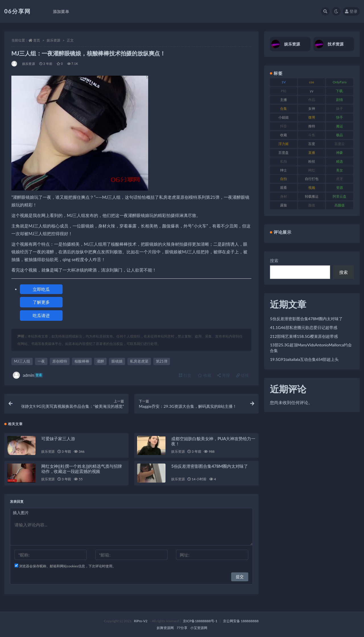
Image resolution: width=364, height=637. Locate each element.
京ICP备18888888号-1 (200, 621)
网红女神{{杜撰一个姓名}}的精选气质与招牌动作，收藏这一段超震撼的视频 (82, 469)
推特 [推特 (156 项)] (312, 126)
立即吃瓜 (41, 289)
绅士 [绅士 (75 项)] (284, 170)
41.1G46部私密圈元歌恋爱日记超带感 (303, 327)
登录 (351, 11)
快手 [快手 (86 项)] (340, 117)
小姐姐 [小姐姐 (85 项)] (284, 117)
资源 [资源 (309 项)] (340, 188)
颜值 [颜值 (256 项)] (312, 205)
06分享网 (17, 11)
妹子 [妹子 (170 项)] (340, 108)
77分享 (182, 628)
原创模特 (60, 361)
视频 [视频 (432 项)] (312, 188)
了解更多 (41, 302)
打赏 (185, 375)
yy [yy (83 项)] (312, 91)
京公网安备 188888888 (241, 621)
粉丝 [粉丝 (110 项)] (312, 161)
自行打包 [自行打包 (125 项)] (312, 179)
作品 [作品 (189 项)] (312, 100)
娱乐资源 (53, 40)
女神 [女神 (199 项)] (312, 108)
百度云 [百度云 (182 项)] (340, 144)
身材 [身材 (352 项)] (284, 196)
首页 (37, 40)
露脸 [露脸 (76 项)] (284, 205)
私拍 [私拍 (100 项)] (284, 161)
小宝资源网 (199, 628)
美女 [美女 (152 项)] (340, 170)
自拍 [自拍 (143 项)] (284, 179)
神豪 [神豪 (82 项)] (340, 153)
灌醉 (100, 361)
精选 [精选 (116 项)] (340, 161)
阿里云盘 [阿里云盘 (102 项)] (340, 196)
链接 (243, 375)
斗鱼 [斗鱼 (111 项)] (312, 135)
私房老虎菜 (139, 361)
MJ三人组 (22, 361)
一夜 (41, 361)
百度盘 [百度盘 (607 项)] (284, 153)
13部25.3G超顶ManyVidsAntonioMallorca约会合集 (311, 348)
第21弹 (162, 361)
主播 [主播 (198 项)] (284, 100)
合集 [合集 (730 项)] (284, 108)
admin (28, 375)
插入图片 (21, 513)
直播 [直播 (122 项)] (312, 153)
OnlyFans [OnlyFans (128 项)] (340, 82)
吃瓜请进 (41, 315)
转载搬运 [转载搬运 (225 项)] (312, 196)
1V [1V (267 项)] (284, 82)
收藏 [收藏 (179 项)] (284, 135)
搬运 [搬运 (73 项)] (340, 126)
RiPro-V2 (141, 621)
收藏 (204, 375)
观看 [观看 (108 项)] (284, 188)
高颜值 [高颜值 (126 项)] (340, 205)
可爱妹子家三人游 (58, 439)
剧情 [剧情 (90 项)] (340, 100)
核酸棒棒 (82, 361)
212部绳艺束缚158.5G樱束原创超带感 (304, 336)
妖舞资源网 (165, 628)
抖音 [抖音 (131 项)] (284, 126)
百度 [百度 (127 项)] (312, 144)
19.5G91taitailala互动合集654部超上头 (304, 359)
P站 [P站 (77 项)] (284, 91)
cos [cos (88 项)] (312, 82)
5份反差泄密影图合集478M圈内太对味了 (210, 466)
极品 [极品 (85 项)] (340, 135)
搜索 (274, 260)
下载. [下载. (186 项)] (340, 91)
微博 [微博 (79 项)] (312, 117)
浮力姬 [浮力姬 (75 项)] (284, 144)
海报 (224, 375)
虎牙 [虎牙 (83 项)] (340, 179)
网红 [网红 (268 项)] (312, 170)
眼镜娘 (117, 361)
